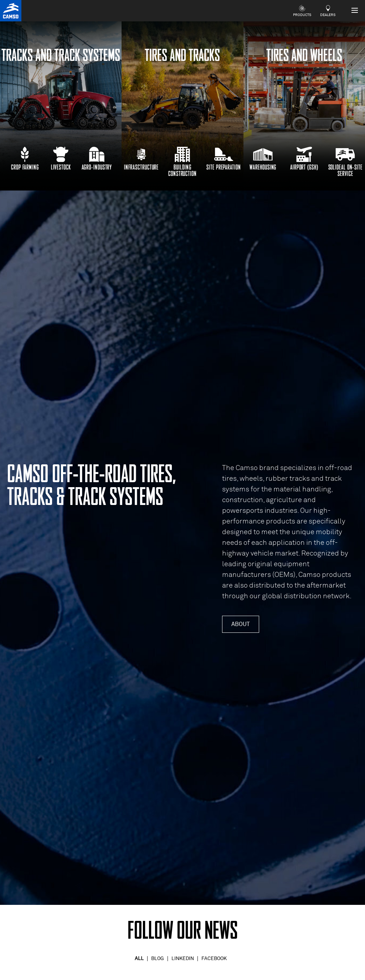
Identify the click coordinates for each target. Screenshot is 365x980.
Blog (158, 959)
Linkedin (183, 959)
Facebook (214, 959)
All (139, 959)
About (241, 624)
